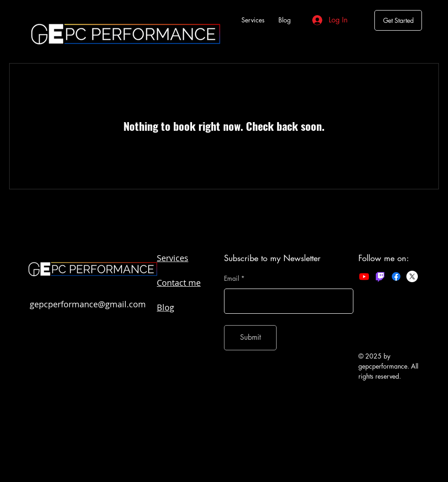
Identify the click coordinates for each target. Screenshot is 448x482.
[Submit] (250, 338)
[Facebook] (396, 276)
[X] (412, 276)
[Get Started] (398, 20)
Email (232, 278)
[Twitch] (380, 276)
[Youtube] (364, 276)
